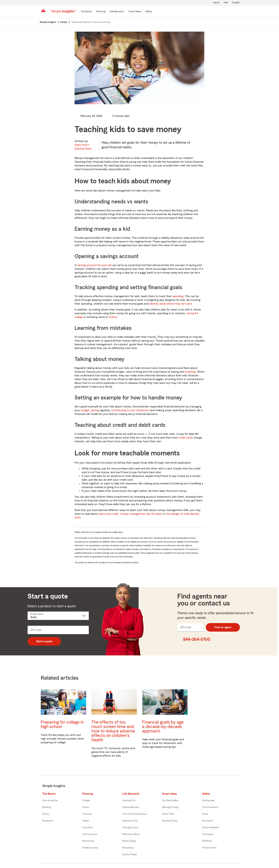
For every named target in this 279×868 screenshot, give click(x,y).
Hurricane (207, 821)
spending (178, 296)
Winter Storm (209, 848)
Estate (86, 807)
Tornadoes (208, 834)
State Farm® (83, 147)
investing (190, 372)
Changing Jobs (130, 828)
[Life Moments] (117, 12)
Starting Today (170, 821)
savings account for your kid (94, 265)
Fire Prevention (210, 807)
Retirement (88, 841)
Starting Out (129, 801)
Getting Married (131, 807)
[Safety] (149, 12)
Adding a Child (130, 821)
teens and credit (109, 514)
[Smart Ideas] (135, 12)
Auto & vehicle (50, 801)
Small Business (90, 848)
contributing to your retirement (130, 410)
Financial (87, 814)
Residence (48, 821)
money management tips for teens (141, 514)
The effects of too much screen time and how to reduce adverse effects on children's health (113, 731)
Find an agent (223, 627)
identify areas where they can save (171, 304)
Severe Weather (211, 828)
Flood (205, 814)
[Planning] (101, 12)
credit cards (186, 438)
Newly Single (129, 841)
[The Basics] (86, 12)
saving (95, 410)
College (86, 801)
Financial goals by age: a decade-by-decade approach (163, 727)
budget (85, 410)
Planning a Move (131, 834)
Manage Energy (170, 807)
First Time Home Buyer (135, 814)
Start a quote (44, 641)
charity (113, 317)
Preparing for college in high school (62, 724)
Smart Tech (168, 814)
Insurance (87, 828)
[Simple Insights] (64, 13)
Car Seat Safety (170, 801)
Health (86, 821)
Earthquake (208, 801)
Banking (47, 807)
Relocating (128, 848)
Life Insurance (90, 834)
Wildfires (207, 841)
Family (46, 814)
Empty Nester (130, 855)
